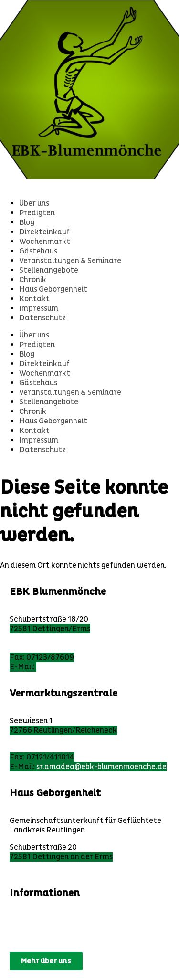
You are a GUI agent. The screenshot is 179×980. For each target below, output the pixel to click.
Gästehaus (38, 251)
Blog (27, 222)
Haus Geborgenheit (53, 289)
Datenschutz (42, 318)
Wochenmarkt (45, 242)
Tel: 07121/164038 (42, 748)
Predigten (37, 213)
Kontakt (34, 299)
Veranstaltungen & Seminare (70, 261)
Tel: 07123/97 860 (41, 648)
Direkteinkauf (44, 232)
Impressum (39, 308)
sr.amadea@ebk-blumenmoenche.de (101, 767)
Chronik (33, 280)
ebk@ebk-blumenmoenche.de (89, 667)
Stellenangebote (49, 270)
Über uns (34, 203)
